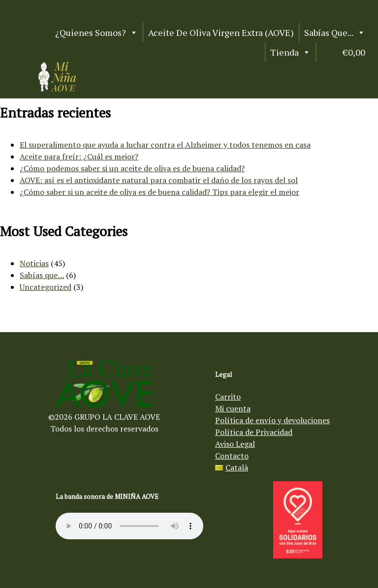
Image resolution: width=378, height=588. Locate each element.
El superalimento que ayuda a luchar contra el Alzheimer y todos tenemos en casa (165, 145)
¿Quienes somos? (96, 32)
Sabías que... (335, 32)
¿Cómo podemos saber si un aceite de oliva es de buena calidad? (132, 168)
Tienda (290, 52)
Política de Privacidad (254, 432)
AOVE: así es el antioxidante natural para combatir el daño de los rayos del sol (159, 180)
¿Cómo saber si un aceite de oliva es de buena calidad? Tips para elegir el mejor (159, 192)
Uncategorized (46, 287)
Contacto (232, 456)
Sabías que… (42, 275)
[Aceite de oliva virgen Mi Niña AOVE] (57, 89)
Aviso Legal (235, 444)
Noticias (34, 263)
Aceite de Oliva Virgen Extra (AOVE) (221, 32)
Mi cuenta (233, 408)
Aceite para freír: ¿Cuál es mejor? (79, 156)
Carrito (228, 397)
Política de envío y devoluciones (272, 420)
